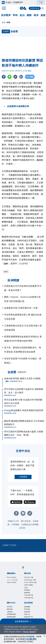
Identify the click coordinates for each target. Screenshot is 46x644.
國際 (29, 15)
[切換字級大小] (22, 77)
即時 (15, 15)
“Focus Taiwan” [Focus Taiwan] (29, 632)
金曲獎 (12, 372)
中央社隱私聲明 (30, 639)
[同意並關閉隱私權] (45, 636)
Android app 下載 (30, 580)
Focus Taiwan (12, 577)
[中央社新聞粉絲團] (23, 568)
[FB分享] (4, 77)
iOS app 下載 (29, 577)
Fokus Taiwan (12, 582)
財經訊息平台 (29, 617)
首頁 (3, 22)
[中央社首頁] (23, 8)
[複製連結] (16, 77)
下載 (41, 2)
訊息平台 (27, 614)
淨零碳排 (27, 590)
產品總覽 (27, 607)
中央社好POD (29, 598)
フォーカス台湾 (12, 580)
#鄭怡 (6, 272)
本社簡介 (10, 607)
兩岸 (36, 15)
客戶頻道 (27, 609)
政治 (22, 15)
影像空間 (27, 612)
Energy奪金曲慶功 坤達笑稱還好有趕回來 (24, 410)
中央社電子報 (29, 595)
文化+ (26, 588)
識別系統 (10, 609)
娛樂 (8, 22)
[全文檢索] (43, 8)
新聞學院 (27, 593)
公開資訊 (10, 612)
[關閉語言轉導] (45, 626)
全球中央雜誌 (29, 585)
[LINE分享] (10, 77)
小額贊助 (23, 477)
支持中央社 (35, 8)
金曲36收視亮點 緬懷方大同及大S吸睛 (22, 379)
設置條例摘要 (11, 614)
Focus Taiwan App (30, 582)
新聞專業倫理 (11, 617)
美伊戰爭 (6, 15)
